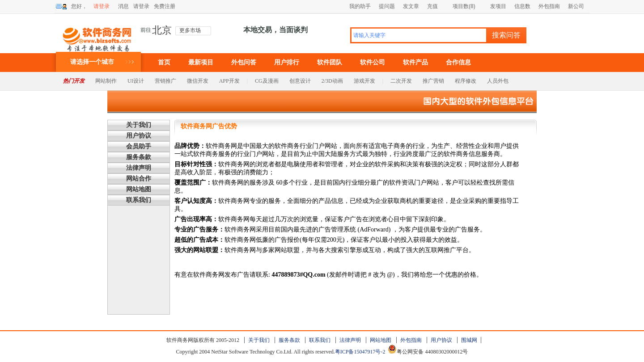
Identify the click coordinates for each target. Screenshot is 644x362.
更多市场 (190, 30)
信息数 (522, 6)
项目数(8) (461, 6)
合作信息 (458, 62)
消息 (123, 6)
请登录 (102, 6)
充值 (432, 6)
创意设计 (300, 81)
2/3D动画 (332, 81)
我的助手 (360, 6)
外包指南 (549, 6)
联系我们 (139, 200)
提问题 (387, 6)
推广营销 (433, 81)
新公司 (576, 6)
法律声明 (139, 168)
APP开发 (229, 81)
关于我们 (139, 125)
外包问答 (244, 62)
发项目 (495, 6)
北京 (162, 30)
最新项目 (201, 62)
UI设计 (136, 81)
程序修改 (466, 81)
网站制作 (106, 81)
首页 (164, 62)
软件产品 (415, 62)
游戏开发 (364, 81)
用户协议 (139, 136)
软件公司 (373, 62)
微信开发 (198, 81)
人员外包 (498, 81)
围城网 (469, 340)
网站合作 (139, 179)
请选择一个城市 (92, 62)
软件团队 (330, 62)
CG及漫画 (267, 81)
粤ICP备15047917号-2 (360, 352)
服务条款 (139, 157)
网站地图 (139, 189)
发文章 (411, 6)
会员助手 (139, 146)
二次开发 (401, 81)
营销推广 (165, 81)
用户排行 (287, 62)
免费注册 (165, 6)
